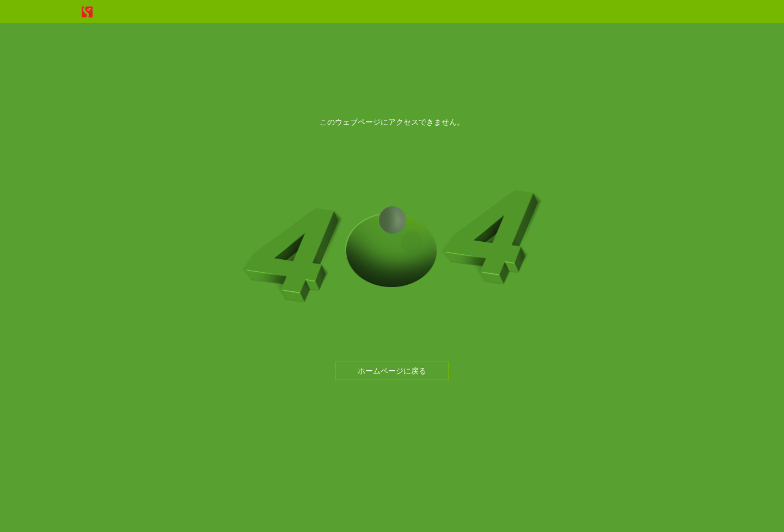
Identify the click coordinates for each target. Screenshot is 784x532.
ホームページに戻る (392, 371)
